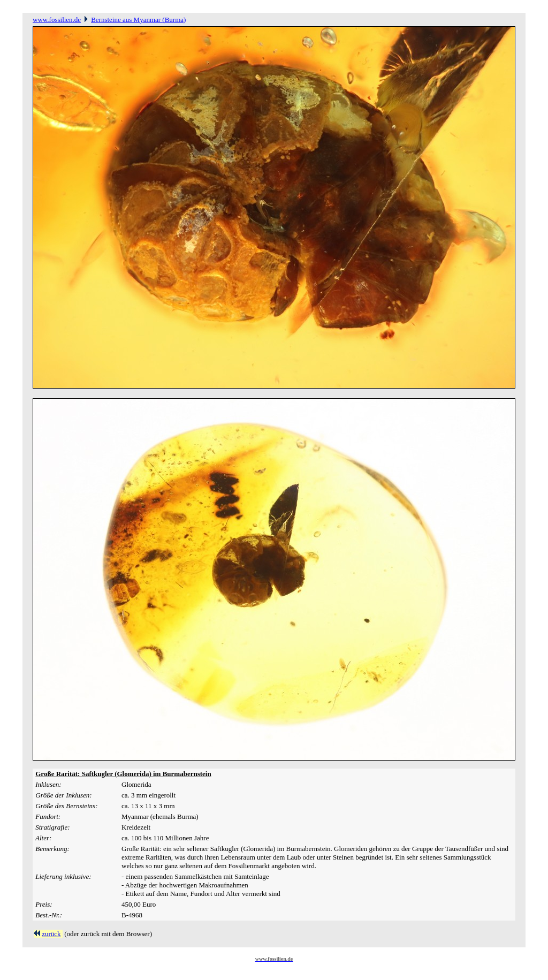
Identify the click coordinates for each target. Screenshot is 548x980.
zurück (51, 934)
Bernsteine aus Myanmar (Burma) (138, 20)
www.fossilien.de (57, 20)
